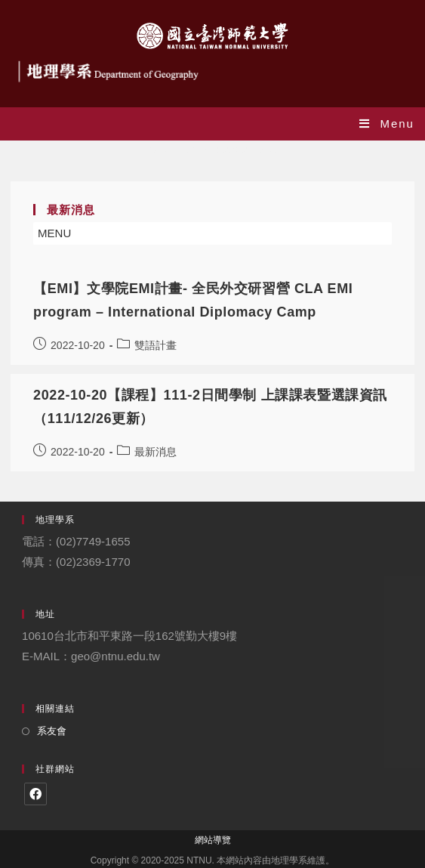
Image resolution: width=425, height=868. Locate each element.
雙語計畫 (156, 345)
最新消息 (156, 452)
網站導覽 (213, 840)
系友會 (52, 731)
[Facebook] (35, 794)
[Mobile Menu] (387, 124)
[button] (54, 233)
